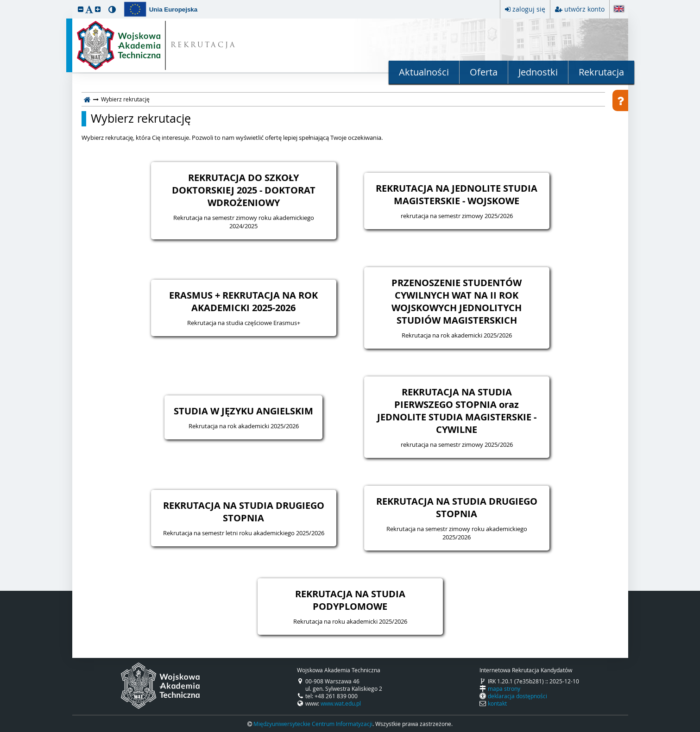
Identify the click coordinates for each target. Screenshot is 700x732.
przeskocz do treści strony (2, 2)
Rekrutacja (601, 72)
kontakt (497, 703)
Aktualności (424, 72)
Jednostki (538, 72)
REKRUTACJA (204, 46)
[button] (81, 9)
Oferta (484, 72)
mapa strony (504, 688)
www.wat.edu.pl (341, 703)
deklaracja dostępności (517, 696)
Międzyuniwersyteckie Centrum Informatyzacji (313, 724)
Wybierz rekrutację (141, 119)
